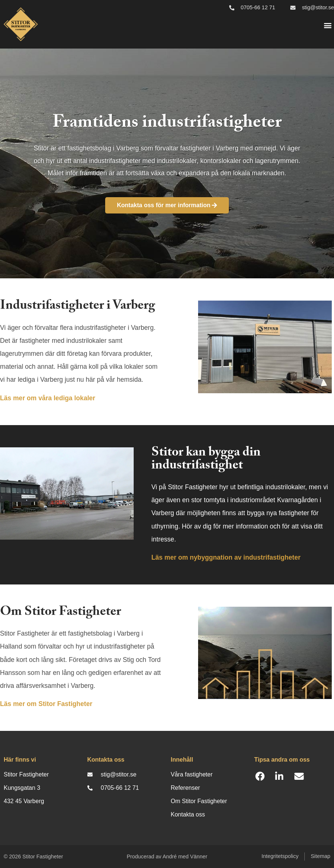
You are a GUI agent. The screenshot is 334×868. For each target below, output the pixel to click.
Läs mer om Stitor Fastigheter (46, 704)
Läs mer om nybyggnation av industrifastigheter (226, 557)
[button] (328, 25)
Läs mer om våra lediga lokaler (48, 398)
